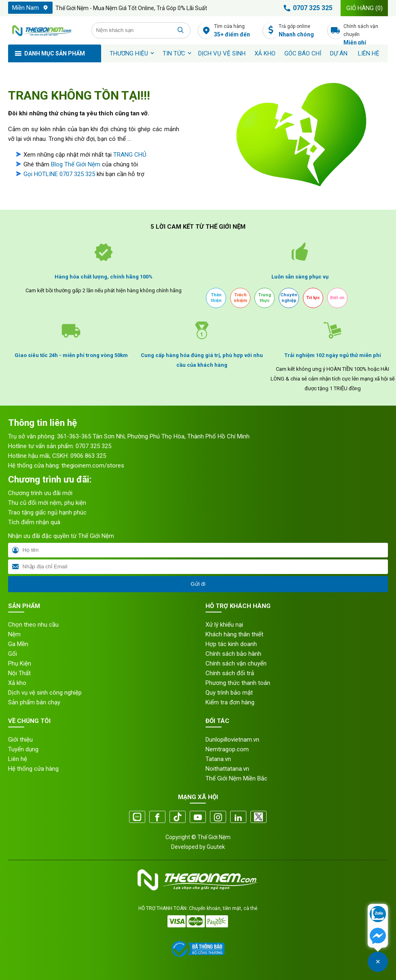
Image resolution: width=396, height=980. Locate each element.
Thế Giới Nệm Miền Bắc (236, 778)
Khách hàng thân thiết (234, 634)
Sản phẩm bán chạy (34, 702)
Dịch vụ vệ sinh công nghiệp (45, 693)
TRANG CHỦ (130, 155)
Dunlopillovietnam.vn (232, 740)
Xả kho (17, 683)
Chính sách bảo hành (233, 654)
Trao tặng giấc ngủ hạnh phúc (47, 512)
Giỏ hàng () (364, 8)
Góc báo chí (303, 53)
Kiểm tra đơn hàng (230, 702)
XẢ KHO (265, 53)
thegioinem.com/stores (93, 466)
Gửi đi (198, 584)
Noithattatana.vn (227, 769)
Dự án (339, 53)
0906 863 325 (88, 456)
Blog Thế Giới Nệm (76, 164)
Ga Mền (18, 644)
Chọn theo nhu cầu (33, 625)
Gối (13, 654)
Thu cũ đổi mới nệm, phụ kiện (47, 503)
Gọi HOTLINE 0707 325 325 (59, 174)
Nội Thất (19, 673)
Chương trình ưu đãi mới (40, 493)
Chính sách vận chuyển (366, 31)
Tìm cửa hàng (236, 31)
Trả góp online (301, 31)
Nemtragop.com (227, 749)
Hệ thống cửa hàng (33, 769)
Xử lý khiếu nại (224, 625)
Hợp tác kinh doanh (231, 644)
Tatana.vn (218, 759)
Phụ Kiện (20, 663)
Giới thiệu (20, 740)
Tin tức (174, 53)
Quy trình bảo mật (229, 693)
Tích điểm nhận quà (34, 522)
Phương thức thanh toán (238, 683)
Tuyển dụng (23, 749)
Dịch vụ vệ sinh (222, 53)
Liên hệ (369, 53)
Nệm (14, 634)
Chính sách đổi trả (230, 673)
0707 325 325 (307, 8)
